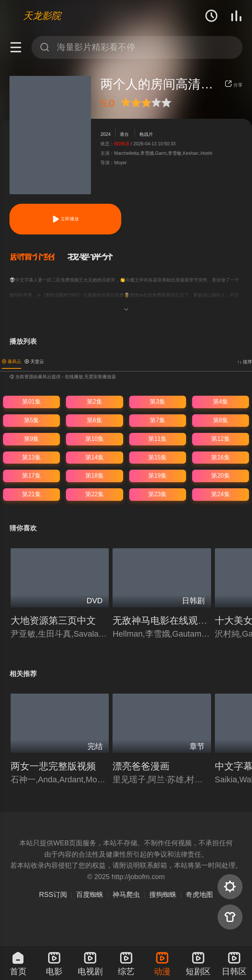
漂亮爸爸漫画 (141, 766)
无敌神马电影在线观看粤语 (169, 620)
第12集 (220, 439)
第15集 (157, 457)
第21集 (31, 494)
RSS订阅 (53, 894)
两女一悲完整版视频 (53, 766)
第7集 (157, 420)
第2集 (95, 402)
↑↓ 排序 (245, 362)
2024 (106, 134)
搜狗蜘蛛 (163, 894)
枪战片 (146, 134)
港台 (124, 134)
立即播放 (65, 219)
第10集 (95, 439)
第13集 (31, 457)
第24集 (220, 494)
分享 (234, 85)
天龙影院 (42, 16)
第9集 (32, 439)
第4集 (221, 402)
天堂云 (34, 362)
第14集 (95, 457)
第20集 (220, 476)
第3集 (157, 402)
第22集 (95, 494)
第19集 (157, 476)
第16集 (220, 457)
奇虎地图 (199, 894)
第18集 (95, 476)
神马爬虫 (126, 894)
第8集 (221, 420)
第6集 (95, 420)
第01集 (31, 402)
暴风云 (12, 362)
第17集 (31, 476)
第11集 (157, 439)
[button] (38, 257)
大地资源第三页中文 (53, 620)
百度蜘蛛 (90, 894)
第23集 (157, 494)
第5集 (32, 420)
